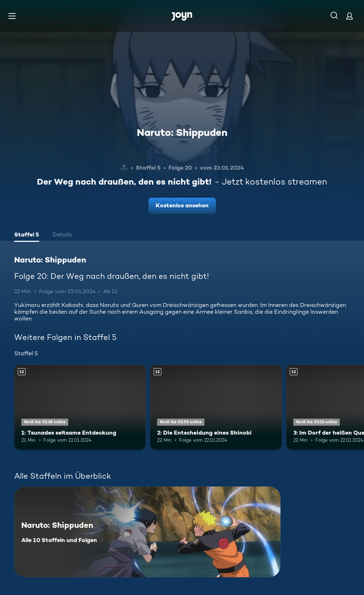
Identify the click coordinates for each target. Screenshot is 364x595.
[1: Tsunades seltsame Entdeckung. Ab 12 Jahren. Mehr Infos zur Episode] (80, 407)
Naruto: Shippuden (182, 132)
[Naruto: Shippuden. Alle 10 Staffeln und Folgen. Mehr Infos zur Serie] (147, 532)
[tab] (27, 235)
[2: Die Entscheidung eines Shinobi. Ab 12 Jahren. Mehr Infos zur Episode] (216, 407)
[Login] (349, 16)
